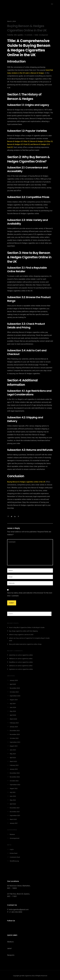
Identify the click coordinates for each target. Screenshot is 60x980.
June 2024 (13, 708)
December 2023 (15, 731)
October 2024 (14, 692)
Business (12, 834)
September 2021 (15, 816)
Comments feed (15, 857)
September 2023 (15, 742)
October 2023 (14, 738)
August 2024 (14, 700)
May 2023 (13, 754)
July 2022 (13, 792)
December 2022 (15, 773)
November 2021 (15, 812)
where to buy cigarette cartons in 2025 (21, 635)
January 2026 (14, 680)
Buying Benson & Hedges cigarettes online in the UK (26, 482)
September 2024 (15, 696)
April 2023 (13, 758)
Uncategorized (43, 35)
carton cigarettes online (25, 655)
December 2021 (15, 808)
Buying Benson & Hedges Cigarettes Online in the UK (27, 28)
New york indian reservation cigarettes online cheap (25, 644)
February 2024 (14, 723)
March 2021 (13, 819)
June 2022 (13, 796)
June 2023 (13, 750)
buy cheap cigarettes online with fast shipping (23, 631)
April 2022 (13, 804)
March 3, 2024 (11, 21)
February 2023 (14, 765)
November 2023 (15, 735)
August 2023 (14, 746)
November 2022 (15, 777)
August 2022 (14, 789)
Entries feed (14, 853)
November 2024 (15, 688)
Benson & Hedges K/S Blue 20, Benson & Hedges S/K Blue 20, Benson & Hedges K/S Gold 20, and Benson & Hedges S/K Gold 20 (30, 144)
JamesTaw (12, 655)
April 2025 (13, 684)
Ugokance (12, 669)
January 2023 (14, 769)
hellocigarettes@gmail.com (19, 910)
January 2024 (14, 727)
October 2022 (14, 781)
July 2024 (13, 704)
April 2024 (13, 715)
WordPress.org (14, 861)
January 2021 (14, 823)
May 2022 (13, 800)
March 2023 (13, 762)
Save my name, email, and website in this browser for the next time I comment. (30, 594)
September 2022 (15, 785)
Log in (12, 850)
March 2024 (13, 719)
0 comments (29, 35)
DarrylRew (12, 662)
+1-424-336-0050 (16, 912)
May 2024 (13, 711)
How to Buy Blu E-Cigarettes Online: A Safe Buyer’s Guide (27, 628)
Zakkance (12, 659)
